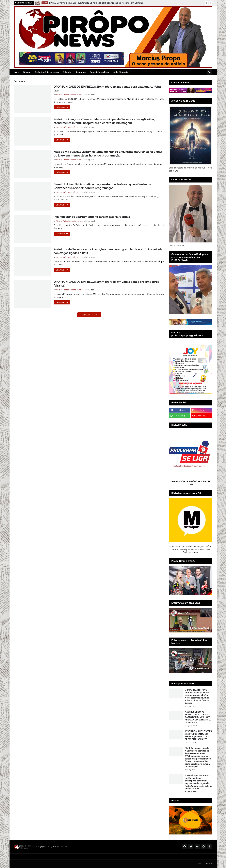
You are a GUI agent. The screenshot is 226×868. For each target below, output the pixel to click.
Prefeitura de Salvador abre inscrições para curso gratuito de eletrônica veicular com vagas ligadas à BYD (109, 251)
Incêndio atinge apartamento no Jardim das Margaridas (92, 217)
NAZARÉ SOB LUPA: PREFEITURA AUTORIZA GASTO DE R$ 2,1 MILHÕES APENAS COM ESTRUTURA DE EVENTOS (198, 717)
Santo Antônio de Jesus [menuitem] (47, 72)
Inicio (199, 864)
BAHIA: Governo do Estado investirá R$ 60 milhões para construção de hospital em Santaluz (96, 3)
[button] (206, 3)
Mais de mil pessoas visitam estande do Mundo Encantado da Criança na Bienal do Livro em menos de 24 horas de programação (108, 154)
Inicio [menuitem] (17, 72)
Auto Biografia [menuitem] (121, 72)
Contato (209, 864)
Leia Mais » (61, 107)
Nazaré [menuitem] (27, 72)
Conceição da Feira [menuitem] (100, 72)
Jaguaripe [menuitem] (81, 72)
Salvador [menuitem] (67, 72)
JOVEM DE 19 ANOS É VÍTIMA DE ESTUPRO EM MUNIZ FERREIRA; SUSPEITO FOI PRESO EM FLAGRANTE (199, 735)
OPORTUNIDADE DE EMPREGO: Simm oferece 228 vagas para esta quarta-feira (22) (107, 89)
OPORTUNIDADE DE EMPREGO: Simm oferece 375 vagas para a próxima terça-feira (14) (107, 284)
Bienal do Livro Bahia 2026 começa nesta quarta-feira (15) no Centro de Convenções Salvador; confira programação (102, 186)
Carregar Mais (88, 315)
